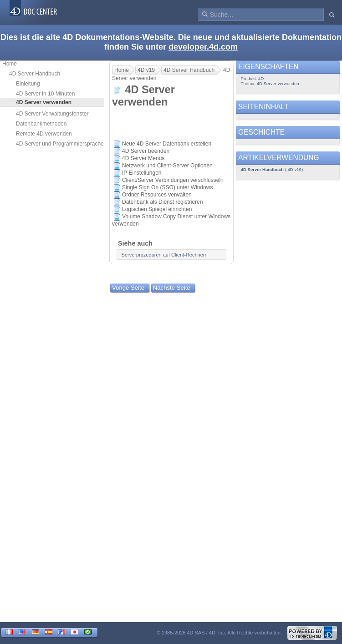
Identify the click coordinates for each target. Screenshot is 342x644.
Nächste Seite (172, 288)
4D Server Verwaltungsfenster (52, 114)
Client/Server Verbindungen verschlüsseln (173, 180)
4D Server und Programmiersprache (60, 144)
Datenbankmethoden (41, 124)
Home (10, 64)
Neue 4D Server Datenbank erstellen (167, 144)
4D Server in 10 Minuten (45, 94)
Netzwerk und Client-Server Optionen (167, 166)
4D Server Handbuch (35, 74)
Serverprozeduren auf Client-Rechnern (165, 255)
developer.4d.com (203, 47)
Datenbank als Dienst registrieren (162, 202)
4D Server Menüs (143, 158)
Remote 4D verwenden (44, 134)
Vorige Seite (128, 288)
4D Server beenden (146, 151)
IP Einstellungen (142, 173)
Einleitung (28, 84)
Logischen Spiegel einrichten (157, 209)
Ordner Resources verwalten (157, 195)
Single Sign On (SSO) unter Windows (167, 187)
